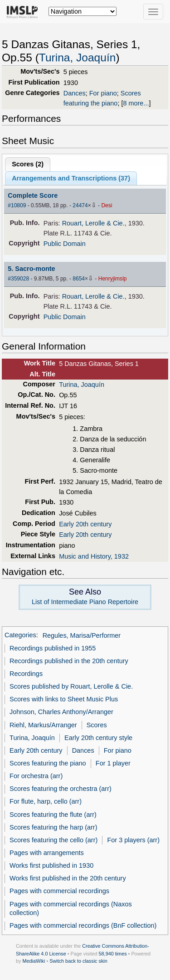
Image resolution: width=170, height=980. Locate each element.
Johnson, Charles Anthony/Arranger (61, 712)
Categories (20, 635)
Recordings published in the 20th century (69, 661)
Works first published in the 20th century (68, 878)
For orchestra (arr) (36, 776)
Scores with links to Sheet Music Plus (64, 699)
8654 (79, 279)
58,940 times (113, 954)
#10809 (17, 205)
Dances (75, 93)
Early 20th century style (98, 738)
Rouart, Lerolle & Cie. (93, 223)
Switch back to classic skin (78, 961)
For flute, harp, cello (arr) (46, 801)
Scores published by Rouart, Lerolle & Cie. (71, 686)
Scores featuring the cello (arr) (53, 840)
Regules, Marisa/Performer (82, 635)
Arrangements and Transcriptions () (71, 178)
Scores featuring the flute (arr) (53, 815)
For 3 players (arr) (133, 840)
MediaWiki (34, 961)
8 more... (136, 103)
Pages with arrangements (47, 853)
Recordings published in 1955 (53, 648)
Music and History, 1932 (94, 556)
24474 (80, 205)
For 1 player (113, 763)
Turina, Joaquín (78, 57)
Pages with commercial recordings (59, 891)
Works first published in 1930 (51, 865)
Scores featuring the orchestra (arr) (61, 789)
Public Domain (65, 244)
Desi (107, 205)
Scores (97, 725)
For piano (103, 93)
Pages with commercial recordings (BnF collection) (83, 925)
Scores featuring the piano (48, 763)
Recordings (26, 674)
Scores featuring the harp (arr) (53, 827)
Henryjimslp (113, 279)
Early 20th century (85, 524)
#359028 (18, 279)
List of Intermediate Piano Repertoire (85, 602)
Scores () (28, 164)
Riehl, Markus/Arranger (43, 725)
